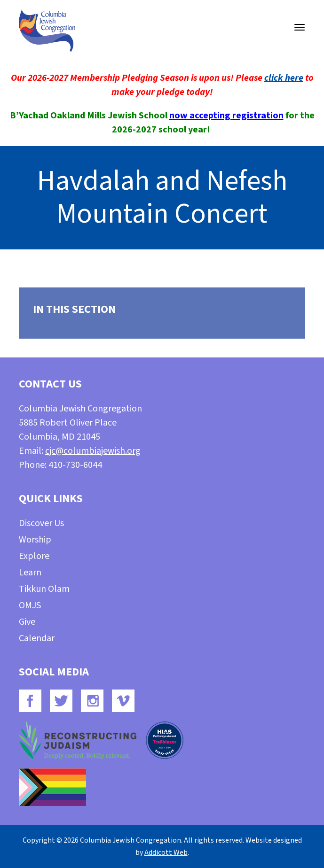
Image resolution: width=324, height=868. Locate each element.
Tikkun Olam (44, 589)
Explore (34, 556)
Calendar (37, 638)
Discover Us (41, 523)
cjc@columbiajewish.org (93, 451)
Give (27, 622)
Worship (35, 540)
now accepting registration (226, 116)
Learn (30, 573)
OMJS (30, 605)
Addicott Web (166, 852)
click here (284, 78)
